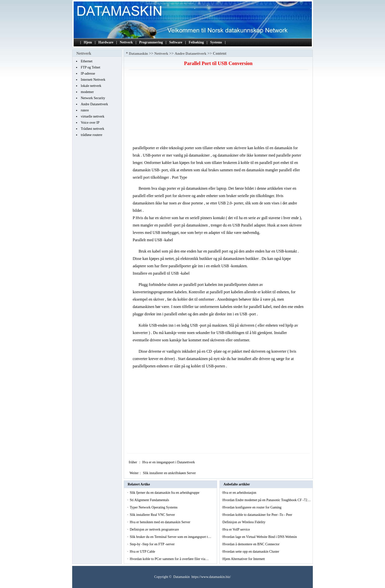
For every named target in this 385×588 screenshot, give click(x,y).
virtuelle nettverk (93, 116)
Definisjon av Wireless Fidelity (244, 522)
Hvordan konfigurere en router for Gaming (252, 507)
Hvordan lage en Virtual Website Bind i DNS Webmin (260, 537)
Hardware (106, 42)
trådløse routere (91, 135)
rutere (85, 110)
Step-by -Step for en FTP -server (152, 544)
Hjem (88, 42)
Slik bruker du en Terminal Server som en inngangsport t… (170, 537)
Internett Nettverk (93, 80)
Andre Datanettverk (94, 104)
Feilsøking (196, 42)
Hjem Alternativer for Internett (244, 559)
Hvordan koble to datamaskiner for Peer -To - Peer (258, 515)
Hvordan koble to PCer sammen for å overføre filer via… (169, 559)
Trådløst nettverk (93, 129)
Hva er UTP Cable (143, 552)
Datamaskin (138, 53)
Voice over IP (90, 123)
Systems (216, 42)
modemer (87, 92)
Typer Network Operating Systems (154, 507)
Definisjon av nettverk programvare (155, 529)
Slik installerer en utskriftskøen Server (170, 473)
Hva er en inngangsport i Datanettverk (169, 462)
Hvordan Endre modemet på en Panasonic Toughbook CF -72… (267, 500)
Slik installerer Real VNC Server (153, 515)
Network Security (93, 98)
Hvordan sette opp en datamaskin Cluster (251, 552)
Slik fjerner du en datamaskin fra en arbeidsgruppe (165, 493)
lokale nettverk (91, 86)
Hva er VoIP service (237, 529)
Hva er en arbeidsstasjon (240, 493)
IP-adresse (88, 73)
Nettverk (126, 42)
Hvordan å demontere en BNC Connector (251, 544)
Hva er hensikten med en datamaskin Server (160, 522)
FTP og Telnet (90, 67)
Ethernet (87, 61)
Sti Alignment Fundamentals (150, 500)
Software (176, 42)
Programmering (151, 42)
